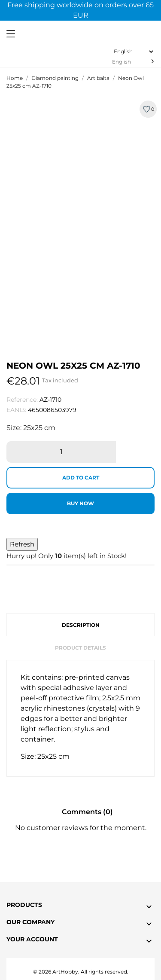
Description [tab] (81, 625)
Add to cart (81, 478)
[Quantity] (61, 452)
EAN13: (16, 410)
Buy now (80, 503)
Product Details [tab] (80, 648)
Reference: (22, 400)
